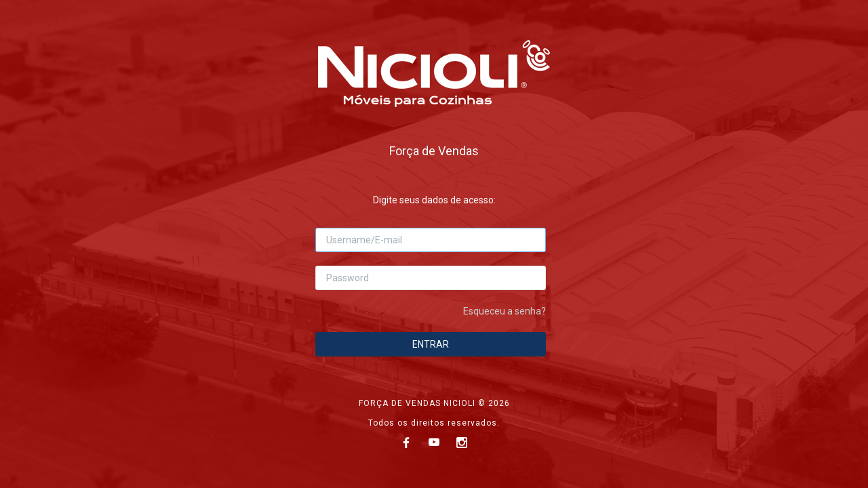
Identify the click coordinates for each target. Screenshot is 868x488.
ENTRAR (431, 344)
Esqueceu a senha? (505, 311)
